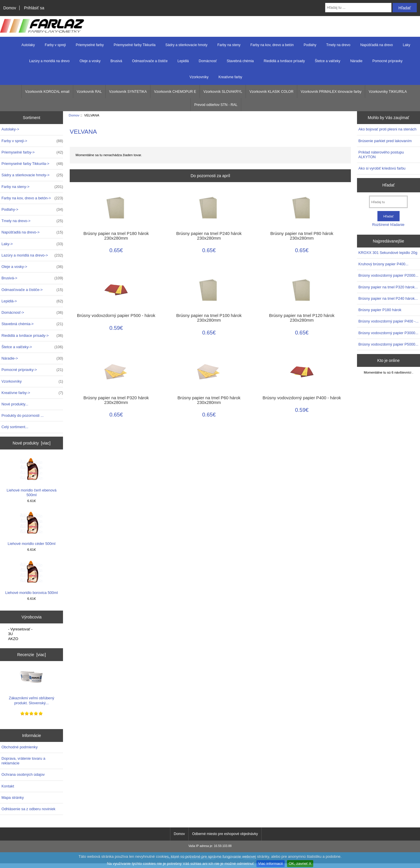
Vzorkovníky (199, 77)
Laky (406, 45)
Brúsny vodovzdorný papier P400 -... (388, 321)
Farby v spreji (55, 45)
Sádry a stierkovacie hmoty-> (32, 175)
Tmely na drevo (338, 45)
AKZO (32, 639)
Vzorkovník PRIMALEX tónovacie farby (331, 92)
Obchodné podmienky (20, 747)
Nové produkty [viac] (32, 443)
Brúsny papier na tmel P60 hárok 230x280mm (209, 400)
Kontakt (8, 786)
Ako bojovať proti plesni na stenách (387, 129)
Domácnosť (208, 61)
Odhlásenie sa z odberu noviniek (28, 809)
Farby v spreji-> (32, 141)
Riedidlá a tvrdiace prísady (284, 61)
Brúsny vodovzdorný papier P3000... (388, 333)
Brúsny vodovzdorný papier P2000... (388, 275)
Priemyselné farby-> (32, 152)
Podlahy (310, 45)
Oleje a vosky (90, 61)
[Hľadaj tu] (388, 202)
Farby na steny (229, 45)
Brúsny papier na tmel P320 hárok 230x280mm (116, 400)
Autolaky (28, 45)
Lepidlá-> (32, 301)
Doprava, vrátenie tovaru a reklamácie (23, 761)
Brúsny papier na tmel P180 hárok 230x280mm (116, 236)
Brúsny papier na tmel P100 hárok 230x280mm (209, 318)
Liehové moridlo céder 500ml (32, 528)
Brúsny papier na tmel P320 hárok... (388, 287)
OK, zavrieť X (300, 863)
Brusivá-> (32, 278)
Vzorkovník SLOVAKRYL (223, 92)
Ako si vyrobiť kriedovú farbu (382, 168)
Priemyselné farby (90, 45)
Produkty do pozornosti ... (23, 415)
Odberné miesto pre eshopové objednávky (225, 834)
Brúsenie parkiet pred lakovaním (385, 141)
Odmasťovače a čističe (150, 61)
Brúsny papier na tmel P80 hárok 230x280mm (302, 236)
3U (32, 634)
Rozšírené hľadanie (388, 225)
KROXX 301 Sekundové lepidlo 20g (388, 253)
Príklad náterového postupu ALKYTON (381, 155)
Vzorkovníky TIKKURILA (388, 92)
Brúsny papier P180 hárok (380, 310)
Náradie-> (32, 358)
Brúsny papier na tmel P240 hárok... (388, 298)
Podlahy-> (32, 210)
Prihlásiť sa (34, 8)
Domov (10, 8)
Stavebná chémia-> (32, 324)
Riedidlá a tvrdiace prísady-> (32, 336)
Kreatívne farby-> (32, 393)
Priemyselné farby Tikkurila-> (32, 164)
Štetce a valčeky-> (32, 347)
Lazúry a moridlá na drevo (49, 61)
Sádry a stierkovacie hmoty (186, 45)
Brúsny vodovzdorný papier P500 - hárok (116, 316)
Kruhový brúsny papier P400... (384, 264)
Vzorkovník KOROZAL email (47, 92)
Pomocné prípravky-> (32, 370)
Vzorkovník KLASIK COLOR (271, 92)
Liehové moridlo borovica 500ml (32, 577)
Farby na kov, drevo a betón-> (32, 198)
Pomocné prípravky (387, 61)
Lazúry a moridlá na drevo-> (32, 255)
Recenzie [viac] (32, 655)
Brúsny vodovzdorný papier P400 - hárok (302, 398)
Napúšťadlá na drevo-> (32, 232)
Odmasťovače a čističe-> (32, 290)
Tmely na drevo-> (32, 221)
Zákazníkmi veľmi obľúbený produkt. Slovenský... (32, 685)
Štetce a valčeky (327, 61)
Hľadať (389, 185)
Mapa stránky (13, 798)
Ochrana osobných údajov (23, 774)
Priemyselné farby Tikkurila (135, 45)
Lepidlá (183, 61)
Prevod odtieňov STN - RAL (216, 105)
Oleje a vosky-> (32, 267)
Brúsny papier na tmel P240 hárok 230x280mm (209, 236)
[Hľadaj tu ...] (358, 8)
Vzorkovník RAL (89, 92)
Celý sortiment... (15, 427)
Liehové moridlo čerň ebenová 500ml (32, 477)
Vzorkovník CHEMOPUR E (175, 92)
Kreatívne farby (230, 77)
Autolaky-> (10, 129)
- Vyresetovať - (32, 629)
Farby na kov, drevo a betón (272, 45)
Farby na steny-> (32, 187)
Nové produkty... (15, 404)
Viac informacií (271, 863)
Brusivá (116, 61)
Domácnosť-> (32, 313)
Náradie (356, 61)
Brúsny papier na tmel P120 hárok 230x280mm (302, 318)
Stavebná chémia (240, 61)
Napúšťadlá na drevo (377, 45)
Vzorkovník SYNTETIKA (128, 92)
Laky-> (32, 244)
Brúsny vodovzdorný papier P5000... (388, 344)
